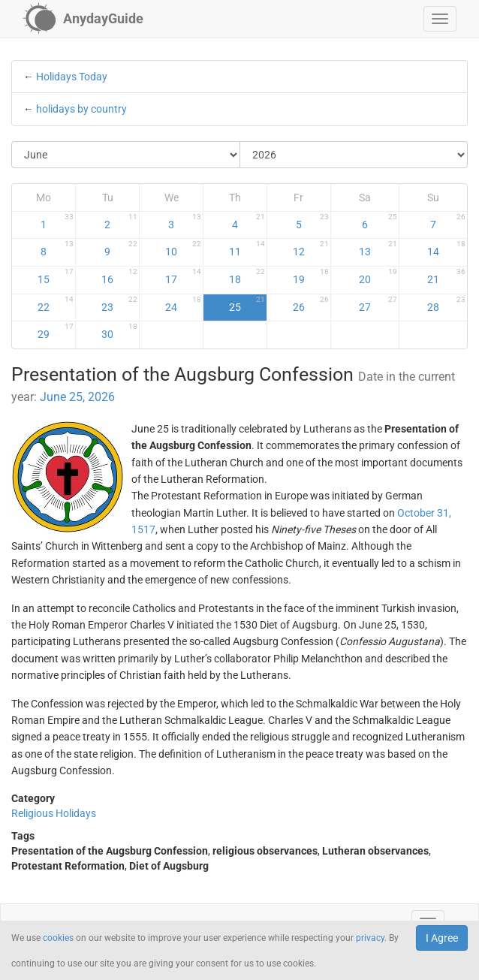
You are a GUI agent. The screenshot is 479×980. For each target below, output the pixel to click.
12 (311, 249)
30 (119, 331)
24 (183, 304)
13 (378, 249)
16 (119, 276)
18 (247, 276)
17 (183, 276)
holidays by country (81, 109)
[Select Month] (126, 155)
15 (56, 276)
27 (378, 304)
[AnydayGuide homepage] (83, 19)
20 (378, 276)
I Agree (442, 938)
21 (446, 276)
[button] (440, 19)
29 (56, 331)
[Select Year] (354, 155)
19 (311, 276)
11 (247, 249)
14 (446, 249)
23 (119, 304)
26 (311, 304)
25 (247, 304)
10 (183, 249)
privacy (370, 938)
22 (56, 304)
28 (446, 304)
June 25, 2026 (77, 397)
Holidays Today (72, 77)
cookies (58, 938)
